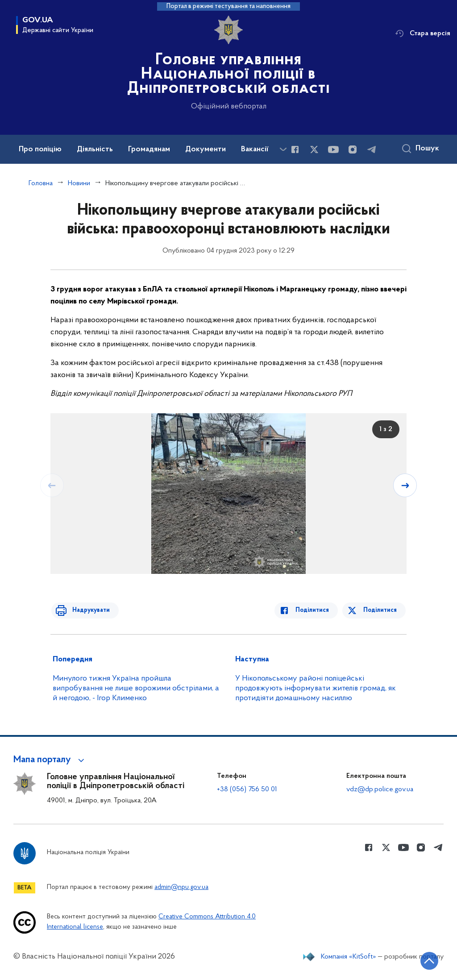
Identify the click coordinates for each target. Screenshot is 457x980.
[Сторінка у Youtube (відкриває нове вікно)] (333, 149)
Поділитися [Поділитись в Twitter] (381, 610)
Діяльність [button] (95, 149)
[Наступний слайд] (406, 485)
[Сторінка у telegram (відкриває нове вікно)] (372, 149)
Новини (79, 183)
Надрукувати (87, 610)
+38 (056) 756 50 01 (247, 789)
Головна (41, 183)
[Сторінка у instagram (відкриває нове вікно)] (353, 149)
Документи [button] (206, 149)
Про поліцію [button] (40, 149)
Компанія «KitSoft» (349, 957)
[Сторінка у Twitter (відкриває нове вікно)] (314, 149)
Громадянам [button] (149, 149)
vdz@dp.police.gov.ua (380, 789)
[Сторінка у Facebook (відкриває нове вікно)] (295, 149)
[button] (50, 760)
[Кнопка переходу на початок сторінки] (424, 960)
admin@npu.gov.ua (181, 887)
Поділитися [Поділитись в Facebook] (316, 610)
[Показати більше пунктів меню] (283, 149)
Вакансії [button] (255, 149)
